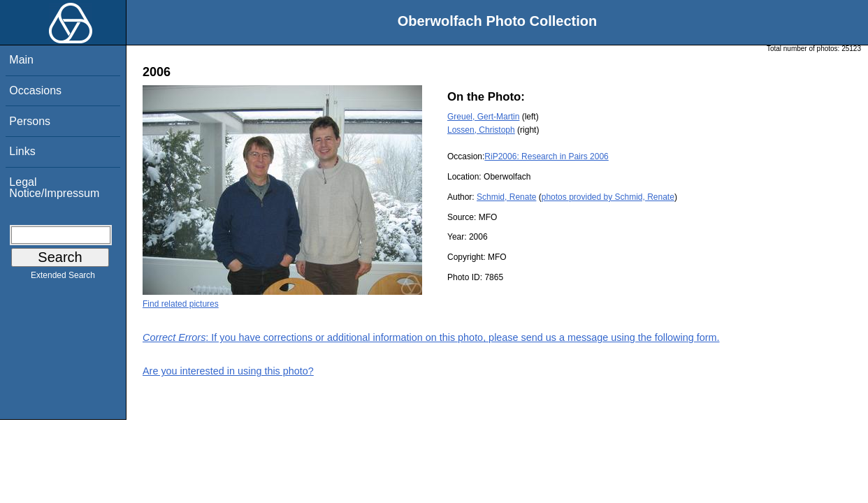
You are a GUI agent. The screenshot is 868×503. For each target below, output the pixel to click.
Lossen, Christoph (481, 130)
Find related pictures (181, 304)
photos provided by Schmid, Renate (608, 197)
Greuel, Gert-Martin (483, 117)
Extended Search (63, 278)
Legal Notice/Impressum (54, 188)
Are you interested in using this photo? (228, 371)
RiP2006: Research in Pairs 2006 (546, 156)
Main (21, 60)
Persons (30, 121)
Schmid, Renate (506, 197)
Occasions (35, 90)
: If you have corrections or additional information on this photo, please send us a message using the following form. (431, 337)
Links (22, 151)
